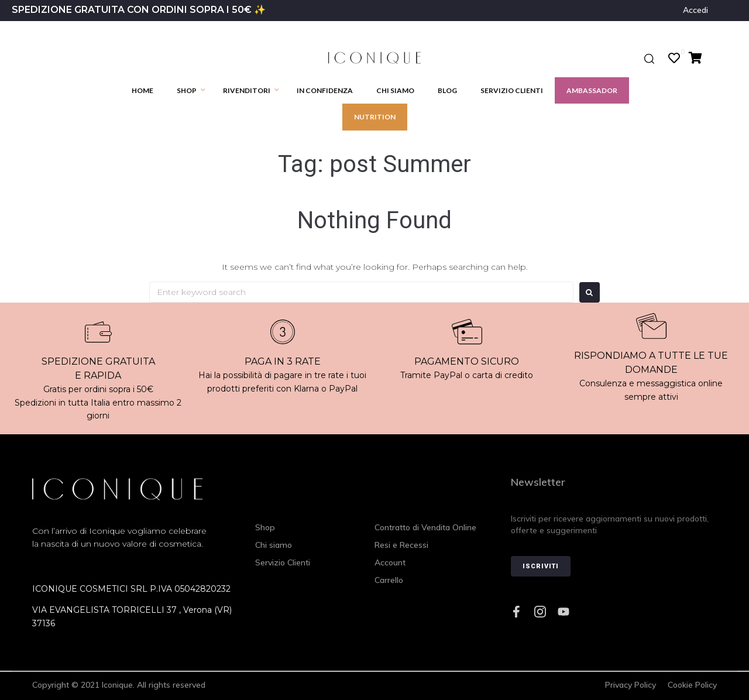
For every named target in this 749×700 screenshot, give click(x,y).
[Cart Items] (698, 58)
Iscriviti (541, 566)
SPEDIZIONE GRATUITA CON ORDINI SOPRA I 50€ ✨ (139, 10)
